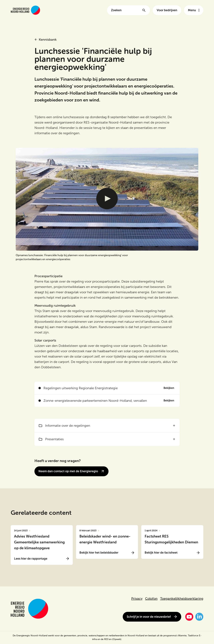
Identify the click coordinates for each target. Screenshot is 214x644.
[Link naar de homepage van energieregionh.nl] (25, 10)
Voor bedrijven (167, 10)
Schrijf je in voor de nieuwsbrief (152, 617)
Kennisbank (46, 40)
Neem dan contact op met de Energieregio (71, 471)
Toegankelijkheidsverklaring (182, 598)
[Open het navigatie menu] (194, 10)
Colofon (151, 598)
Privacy (137, 598)
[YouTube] (189, 617)
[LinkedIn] (199, 617)
